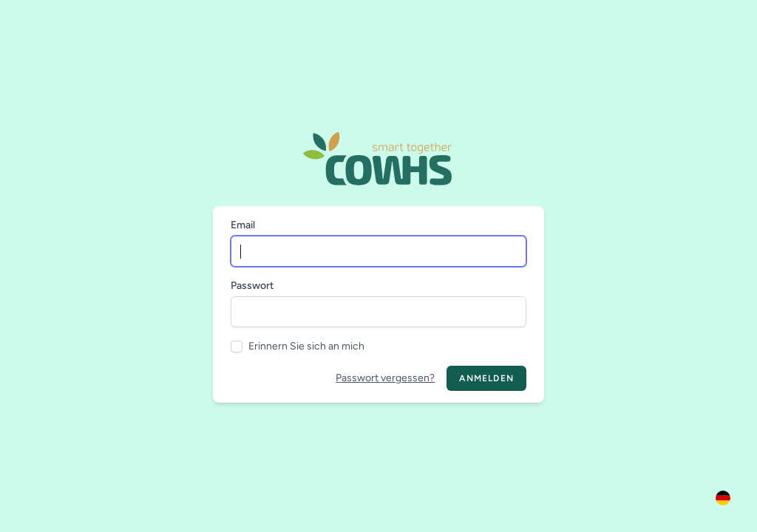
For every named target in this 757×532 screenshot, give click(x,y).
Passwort (252, 286)
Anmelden (486, 378)
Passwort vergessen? (385, 378)
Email (243, 225)
